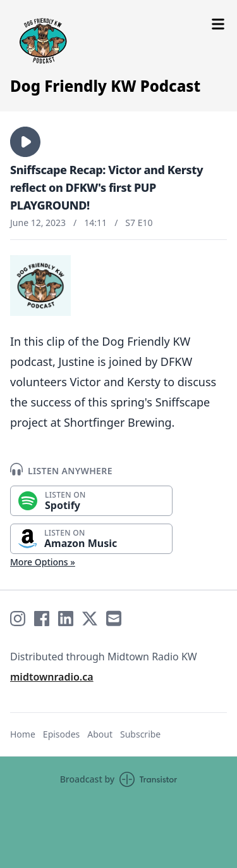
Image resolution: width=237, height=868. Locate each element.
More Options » (43, 562)
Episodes (61, 734)
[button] (25, 142)
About (100, 734)
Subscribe (140, 734)
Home (23, 734)
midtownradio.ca (52, 677)
